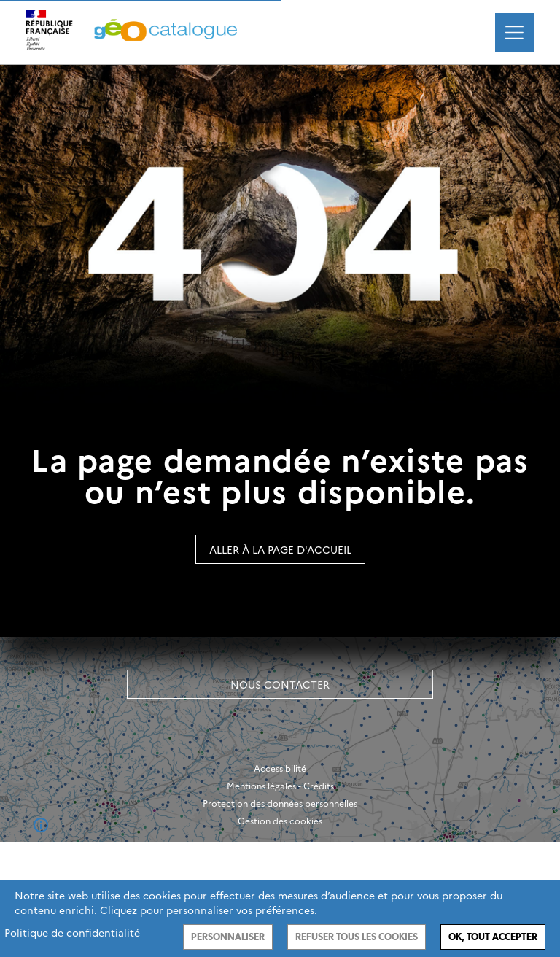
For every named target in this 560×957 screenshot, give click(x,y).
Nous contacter (280, 684)
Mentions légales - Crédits (280, 786)
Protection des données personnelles (280, 803)
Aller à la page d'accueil (280, 549)
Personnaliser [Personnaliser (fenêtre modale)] (228, 937)
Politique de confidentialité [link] (72, 932)
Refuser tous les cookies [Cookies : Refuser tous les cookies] (357, 937)
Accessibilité (280, 768)
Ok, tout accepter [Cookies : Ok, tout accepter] (493, 937)
